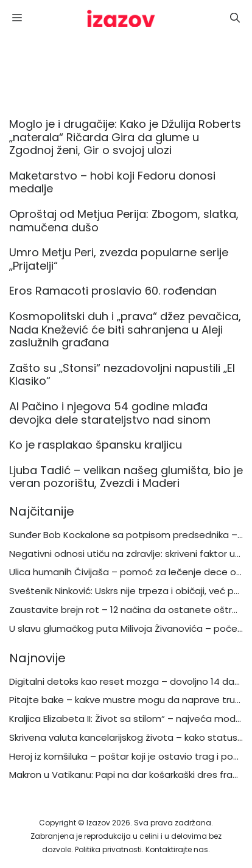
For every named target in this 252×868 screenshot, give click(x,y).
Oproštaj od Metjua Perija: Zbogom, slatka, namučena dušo (124, 221)
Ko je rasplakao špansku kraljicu (97, 445)
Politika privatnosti (108, 849)
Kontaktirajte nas (177, 849)
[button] (235, 18)
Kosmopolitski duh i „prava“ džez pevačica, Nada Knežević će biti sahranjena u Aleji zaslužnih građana (125, 329)
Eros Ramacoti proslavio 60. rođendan (113, 291)
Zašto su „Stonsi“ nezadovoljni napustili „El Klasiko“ (122, 375)
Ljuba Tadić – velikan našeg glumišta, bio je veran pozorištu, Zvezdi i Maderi (126, 477)
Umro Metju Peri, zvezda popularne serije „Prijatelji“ (119, 259)
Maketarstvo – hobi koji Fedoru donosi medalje (112, 182)
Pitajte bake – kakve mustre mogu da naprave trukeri (130, 700)
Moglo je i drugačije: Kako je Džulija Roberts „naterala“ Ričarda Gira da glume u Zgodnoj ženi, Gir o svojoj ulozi (125, 137)
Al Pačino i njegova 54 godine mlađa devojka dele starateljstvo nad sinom (110, 413)
